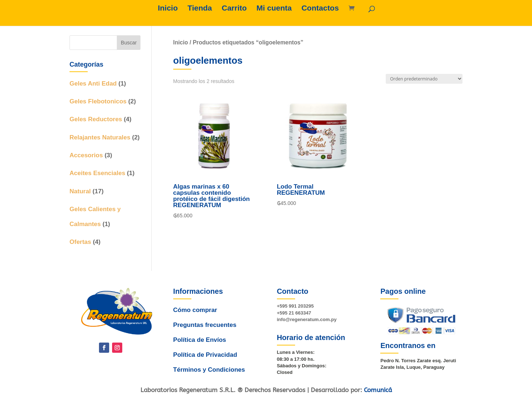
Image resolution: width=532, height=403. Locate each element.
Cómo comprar (196, 315)
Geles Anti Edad (93, 84)
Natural (80, 191)
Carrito (234, 9)
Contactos (320, 9)
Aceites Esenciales (97, 173)
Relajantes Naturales (100, 137)
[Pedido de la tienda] (424, 79)
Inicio (168, 9)
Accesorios (86, 155)
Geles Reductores (96, 119)
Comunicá (378, 390)
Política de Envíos (199, 338)
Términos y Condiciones (208, 363)
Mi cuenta (274, 9)
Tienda (200, 9)
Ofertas (80, 242)
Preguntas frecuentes (205, 326)
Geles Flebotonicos (98, 101)
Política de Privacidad (204, 351)
